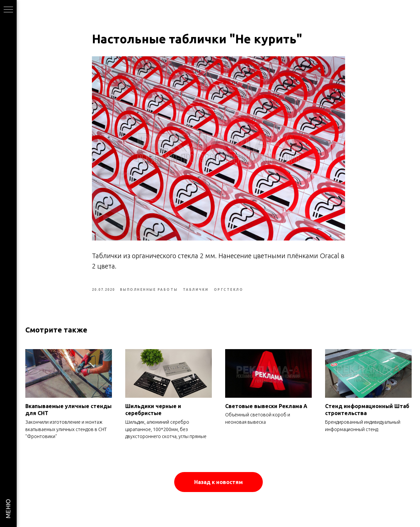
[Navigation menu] (8, 10)
